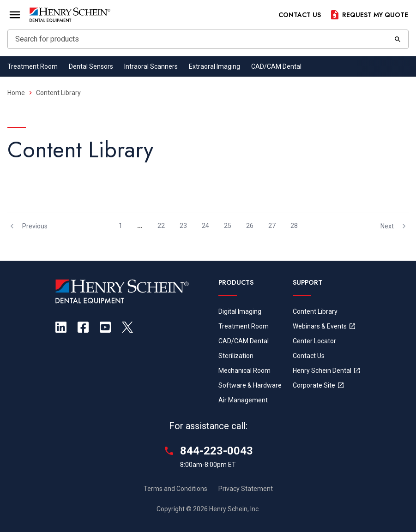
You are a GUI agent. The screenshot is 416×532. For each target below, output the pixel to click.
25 (228, 226)
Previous (27, 226)
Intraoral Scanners (151, 66)
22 (161, 226)
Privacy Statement (246, 489)
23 (183, 226)
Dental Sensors (91, 66)
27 (272, 226)
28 (294, 226)
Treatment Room (33, 66)
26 (250, 226)
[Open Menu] (15, 15)
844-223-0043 (217, 451)
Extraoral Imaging (214, 66)
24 (205, 226)
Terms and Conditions (175, 489)
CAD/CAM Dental (276, 66)
